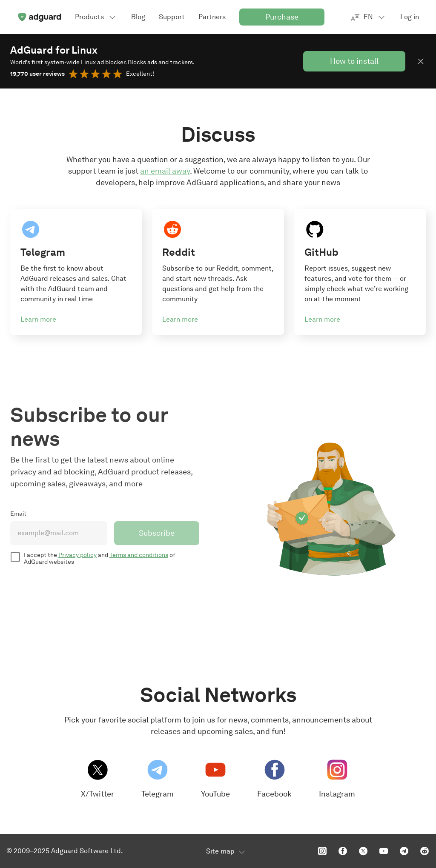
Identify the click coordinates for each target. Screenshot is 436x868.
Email (18, 514)
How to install (354, 61)
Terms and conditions (139, 555)
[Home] (39, 17)
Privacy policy (77, 555)
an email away (165, 171)
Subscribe (157, 533)
